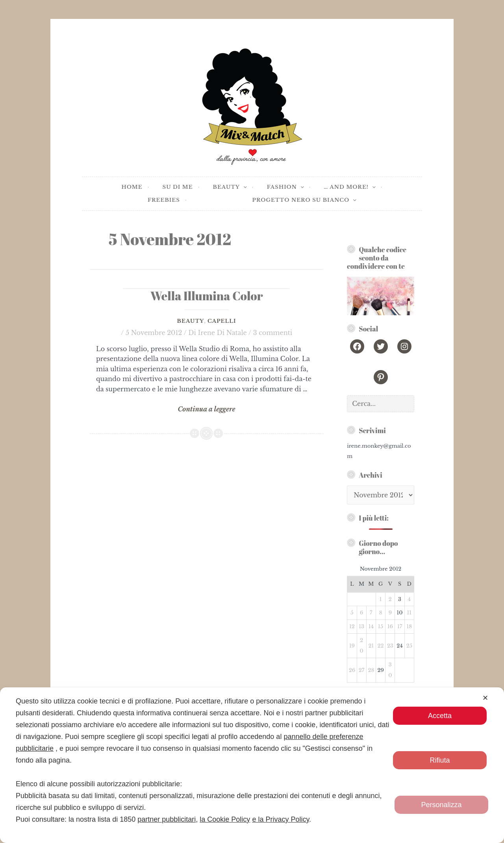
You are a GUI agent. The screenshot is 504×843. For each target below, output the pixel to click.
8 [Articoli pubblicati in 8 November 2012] (381, 613)
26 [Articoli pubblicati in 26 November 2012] (352, 670)
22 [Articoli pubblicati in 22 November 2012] (381, 646)
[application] (243, 187)
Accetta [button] (440, 716)
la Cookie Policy (225, 819)
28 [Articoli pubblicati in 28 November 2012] (371, 670)
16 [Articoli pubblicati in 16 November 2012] (390, 626)
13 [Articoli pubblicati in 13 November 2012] (361, 626)
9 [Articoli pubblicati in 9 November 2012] (390, 613)
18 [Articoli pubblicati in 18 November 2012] (409, 626)
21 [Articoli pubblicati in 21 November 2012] (371, 646)
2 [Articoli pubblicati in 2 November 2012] (390, 599)
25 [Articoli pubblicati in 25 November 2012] (409, 646)
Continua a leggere (207, 409)
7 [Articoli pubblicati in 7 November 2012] (371, 613)
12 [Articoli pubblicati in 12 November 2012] (352, 626)
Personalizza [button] (441, 805)
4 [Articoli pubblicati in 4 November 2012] (409, 599)
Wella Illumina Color (207, 296)
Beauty (191, 321)
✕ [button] (485, 698)
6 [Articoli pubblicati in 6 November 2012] (361, 613)
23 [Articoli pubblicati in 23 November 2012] (390, 646)
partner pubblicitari (167, 819)
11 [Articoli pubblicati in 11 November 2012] (409, 613)
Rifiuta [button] (440, 760)
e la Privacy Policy (281, 819)
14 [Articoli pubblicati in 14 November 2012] (371, 626)
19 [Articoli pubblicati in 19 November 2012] (352, 646)
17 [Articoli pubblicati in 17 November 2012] (400, 626)
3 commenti (273, 333)
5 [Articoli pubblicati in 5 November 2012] (352, 613)
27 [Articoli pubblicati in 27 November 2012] (362, 670)
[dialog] (252, 765)
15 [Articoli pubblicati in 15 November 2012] (381, 626)
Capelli (222, 321)
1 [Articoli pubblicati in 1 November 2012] (381, 599)
